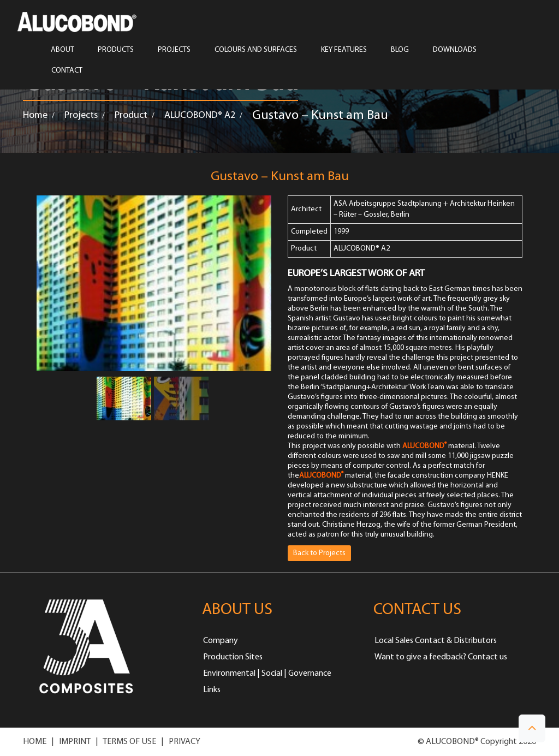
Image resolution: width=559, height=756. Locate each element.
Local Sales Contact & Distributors (436, 641)
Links (212, 690)
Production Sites (233, 657)
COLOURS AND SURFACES (256, 50)
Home (35, 115)
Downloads (455, 50)
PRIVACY (185, 742)
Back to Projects (319, 553)
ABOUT (62, 50)
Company (221, 641)
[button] (532, 728)
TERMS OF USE (129, 742)
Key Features (344, 50)
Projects (81, 115)
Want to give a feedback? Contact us (441, 657)
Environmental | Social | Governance (267, 674)
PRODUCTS (116, 50)
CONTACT (67, 71)
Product (131, 115)
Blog (400, 50)
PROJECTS (174, 50)
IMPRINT (75, 742)
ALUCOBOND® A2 (200, 115)
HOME (35, 742)
